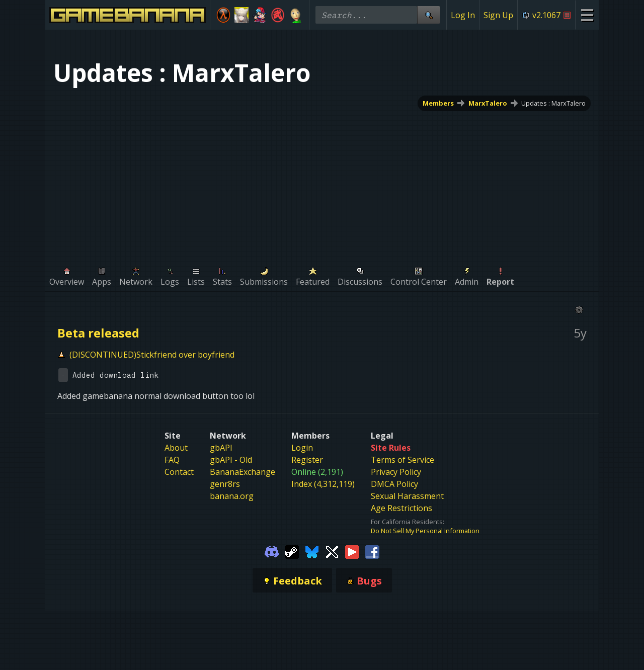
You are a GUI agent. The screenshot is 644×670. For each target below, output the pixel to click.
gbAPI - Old (231, 460)
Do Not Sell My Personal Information (425, 531)
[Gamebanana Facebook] (372, 551)
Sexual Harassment (407, 496)
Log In (463, 15)
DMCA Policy (394, 484)
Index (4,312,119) (323, 484)
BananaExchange (243, 472)
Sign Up (498, 15)
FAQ (172, 460)
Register (307, 460)
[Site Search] (429, 15)
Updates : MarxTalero (553, 103)
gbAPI (221, 448)
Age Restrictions (401, 508)
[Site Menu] (587, 15)
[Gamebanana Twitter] (332, 551)
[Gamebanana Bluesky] (312, 551)
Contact (179, 472)
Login (302, 448)
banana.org (232, 496)
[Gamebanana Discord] (272, 551)
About (176, 448)
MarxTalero (488, 103)
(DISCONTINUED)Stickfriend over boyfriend (152, 355)
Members (438, 103)
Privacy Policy (396, 472)
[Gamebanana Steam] (292, 551)
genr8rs (225, 484)
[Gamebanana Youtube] (352, 551)
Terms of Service (403, 460)
